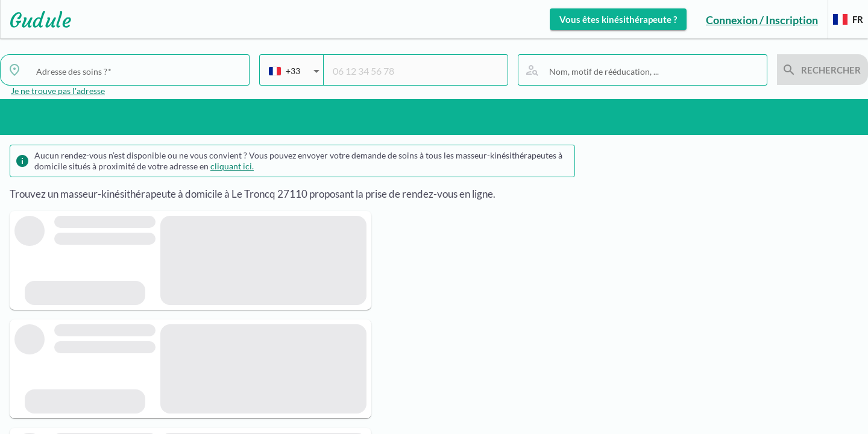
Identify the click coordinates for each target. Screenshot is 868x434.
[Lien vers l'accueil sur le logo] (36, 19)
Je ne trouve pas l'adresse (58, 91)
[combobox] (138, 71)
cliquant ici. (232, 166)
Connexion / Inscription (762, 20)
